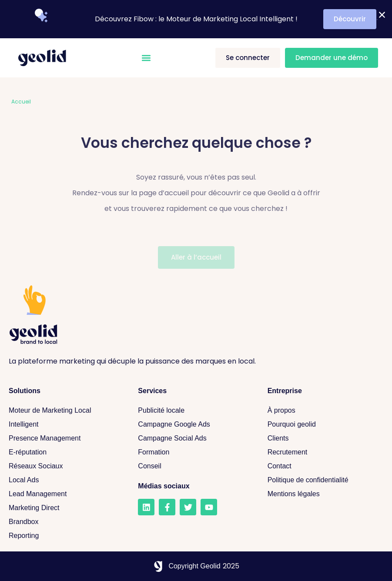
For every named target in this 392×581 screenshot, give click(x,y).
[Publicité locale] (194, 411)
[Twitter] (188, 507)
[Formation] (194, 452)
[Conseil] (194, 466)
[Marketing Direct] (65, 508)
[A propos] (323, 411)
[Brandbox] (65, 522)
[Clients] (323, 438)
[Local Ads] (65, 480)
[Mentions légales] (323, 494)
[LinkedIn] (146, 507)
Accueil (21, 102)
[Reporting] (65, 536)
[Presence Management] (65, 438)
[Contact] (323, 466)
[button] (146, 58)
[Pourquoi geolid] (323, 424)
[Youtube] (209, 507)
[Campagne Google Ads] (194, 424)
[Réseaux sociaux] (65, 466)
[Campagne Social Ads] (194, 438)
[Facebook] (167, 507)
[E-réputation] (65, 452)
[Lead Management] (65, 494)
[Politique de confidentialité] (323, 480)
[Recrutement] (323, 452)
